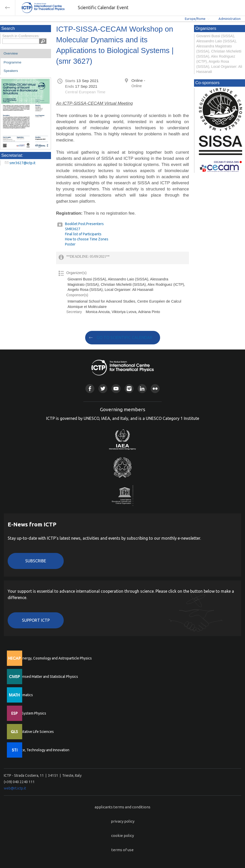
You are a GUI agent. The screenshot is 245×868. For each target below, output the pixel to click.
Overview (11, 53)
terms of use (123, 850)
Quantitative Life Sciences (33, 732)
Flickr (155, 389)
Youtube (116, 389)
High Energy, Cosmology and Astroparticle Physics (52, 658)
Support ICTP (36, 620)
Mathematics (23, 695)
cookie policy (123, 835)
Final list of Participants (83, 234)
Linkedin (142, 389)
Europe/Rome (195, 19)
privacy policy (123, 821)
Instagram (129, 389)
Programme (12, 62)
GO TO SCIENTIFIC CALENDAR (125, 338)
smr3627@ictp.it (22, 163)
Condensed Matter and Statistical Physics (45, 677)
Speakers (11, 71)
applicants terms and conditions (123, 807)
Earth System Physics (29, 713)
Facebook (90, 389)
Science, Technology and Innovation (41, 750)
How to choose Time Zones (87, 239)
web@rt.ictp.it (15, 788)
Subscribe (36, 561)
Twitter (103, 389)
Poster (70, 244)
